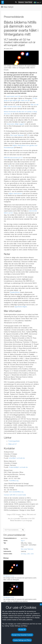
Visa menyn (7, 7)
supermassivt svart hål (13, 96)
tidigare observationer (15, 193)
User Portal (29, 2)
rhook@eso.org (14, 481)
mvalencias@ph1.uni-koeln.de (18, 467)
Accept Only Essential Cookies (22, 635)
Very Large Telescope (27, 549)
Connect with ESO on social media (15, 495)
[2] (21, 147)
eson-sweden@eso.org (16, 492)
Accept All (22, 629)
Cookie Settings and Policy (22, 640)
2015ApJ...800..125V (27, 554)
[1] (28, 135)
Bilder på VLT (13, 444)
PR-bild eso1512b (9, 597)
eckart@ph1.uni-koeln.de (17, 458)
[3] (9, 166)
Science (21, 2)
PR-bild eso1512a (9, 576)
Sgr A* (23, 541)
